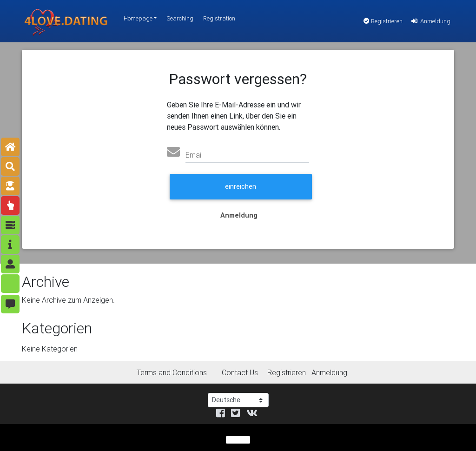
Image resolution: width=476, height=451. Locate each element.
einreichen (241, 186)
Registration (219, 18)
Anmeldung (430, 21)
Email (194, 155)
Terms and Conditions (172, 372)
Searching (180, 18)
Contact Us (240, 372)
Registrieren (383, 21)
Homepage (138, 18)
